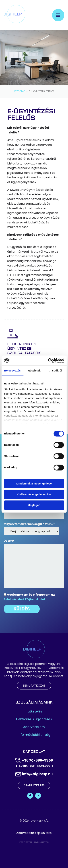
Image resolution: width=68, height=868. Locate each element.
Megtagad (34, 505)
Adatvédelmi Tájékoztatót (25, 599)
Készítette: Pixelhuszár (34, 843)
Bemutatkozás (34, 686)
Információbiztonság (34, 735)
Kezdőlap (19, 91)
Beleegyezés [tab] (12, 370)
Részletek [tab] (34, 370)
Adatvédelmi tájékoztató (34, 833)
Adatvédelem (34, 727)
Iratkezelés (34, 711)
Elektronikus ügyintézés (34, 719)
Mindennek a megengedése (34, 483)
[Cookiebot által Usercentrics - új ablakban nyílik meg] (48, 361)
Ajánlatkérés (34, 785)
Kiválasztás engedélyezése (34, 494)
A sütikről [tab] (56, 370)
